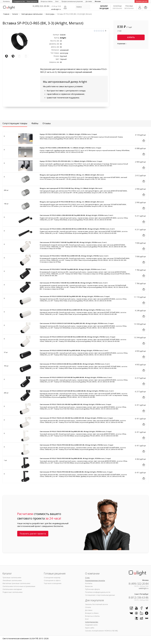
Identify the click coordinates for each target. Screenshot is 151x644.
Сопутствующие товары (15, 123)
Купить (131, 37)
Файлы (35, 123)
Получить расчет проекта (33, 534)
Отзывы (47, 123)
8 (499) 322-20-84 (41, 6)
